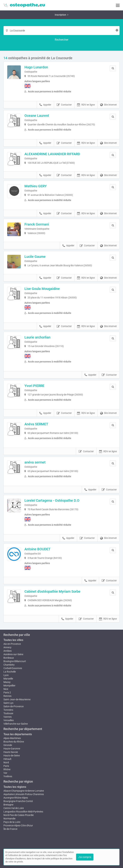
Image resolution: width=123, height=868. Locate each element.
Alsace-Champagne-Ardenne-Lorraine (24, 791)
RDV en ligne (86, 105)
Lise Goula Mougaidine (42, 289)
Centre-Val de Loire (14, 808)
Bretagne (8, 805)
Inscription (61, 15)
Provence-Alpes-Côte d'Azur (18, 825)
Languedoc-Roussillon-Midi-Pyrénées (23, 812)
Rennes (7, 696)
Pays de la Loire (12, 822)
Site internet (108, 105)
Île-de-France (10, 829)
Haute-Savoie (11, 752)
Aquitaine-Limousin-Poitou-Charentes (24, 794)
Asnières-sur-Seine (13, 654)
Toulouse (8, 713)
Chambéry (9, 665)
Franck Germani (37, 224)
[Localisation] (61, 31)
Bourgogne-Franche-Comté (18, 801)
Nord (6, 762)
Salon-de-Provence (14, 706)
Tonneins (8, 710)
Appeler (45, 105)
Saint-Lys (8, 703)
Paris (6, 766)
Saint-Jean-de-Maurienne (17, 699)
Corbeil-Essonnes (13, 668)
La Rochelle (10, 672)
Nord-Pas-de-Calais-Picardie (19, 815)
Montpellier (9, 686)
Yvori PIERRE (34, 386)
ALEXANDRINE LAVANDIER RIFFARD (52, 154)
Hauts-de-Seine (12, 756)
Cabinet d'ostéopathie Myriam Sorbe (52, 591)
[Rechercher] (61, 40)
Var (5, 773)
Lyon (6, 675)
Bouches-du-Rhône (14, 742)
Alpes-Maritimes (12, 738)
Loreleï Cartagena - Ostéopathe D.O (52, 500)
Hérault (7, 759)
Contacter (64, 105)
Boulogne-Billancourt (15, 661)
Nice (6, 689)
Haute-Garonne (12, 749)
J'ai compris (85, 857)
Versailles (9, 720)
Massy (7, 682)
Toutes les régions (15, 787)
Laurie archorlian (37, 337)
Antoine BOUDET (37, 549)
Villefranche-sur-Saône (16, 724)
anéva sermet (35, 462)
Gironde (8, 745)
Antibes (8, 651)
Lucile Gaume (35, 257)
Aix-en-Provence (12, 644)
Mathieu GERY (36, 186)
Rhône (7, 769)
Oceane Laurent (37, 116)
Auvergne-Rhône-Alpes (16, 798)
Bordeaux (9, 658)
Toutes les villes (13, 640)
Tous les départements (18, 734)
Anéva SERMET (36, 424)
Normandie (9, 819)
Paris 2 (7, 692)
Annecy (7, 647)
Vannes (8, 717)
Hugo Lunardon (36, 67)
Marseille (8, 679)
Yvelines (8, 776)
